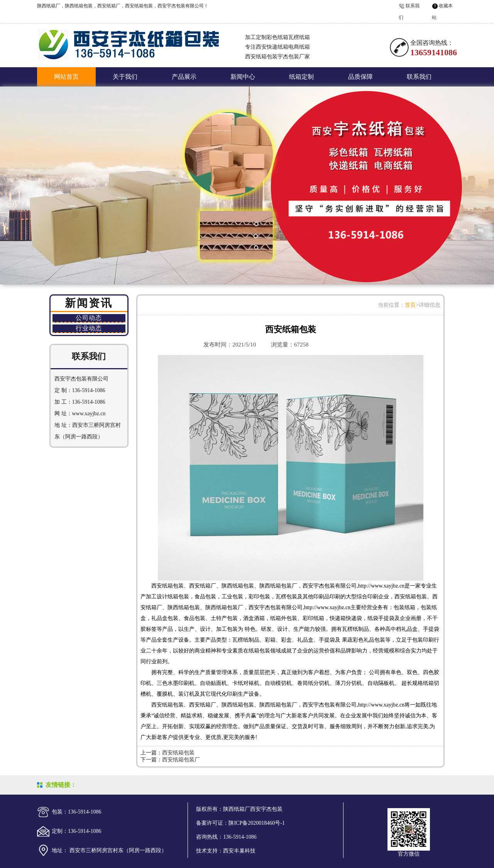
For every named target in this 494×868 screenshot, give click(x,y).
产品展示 (184, 77)
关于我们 (125, 77)
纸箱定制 (301, 77)
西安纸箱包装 (178, 753)
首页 (410, 305)
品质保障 (360, 77)
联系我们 (419, 77)
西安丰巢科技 (239, 851)
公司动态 (89, 318)
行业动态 (89, 328)
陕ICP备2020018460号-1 (256, 823)
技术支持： (210, 851)
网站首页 (66, 77)
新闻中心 (243, 77)
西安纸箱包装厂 (181, 760)
